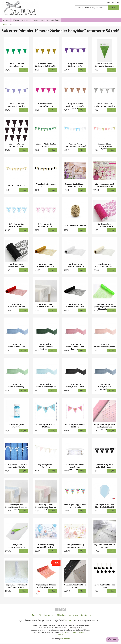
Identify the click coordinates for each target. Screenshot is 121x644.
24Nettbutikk (65, 639)
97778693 (69, 621)
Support (35, 20)
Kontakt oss (55, 20)
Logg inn (44, 20)
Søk (114, 8)
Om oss (25, 20)
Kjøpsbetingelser (47, 616)
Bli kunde (16, 20)
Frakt (34, 616)
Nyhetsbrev (86, 616)
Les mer (65, 633)
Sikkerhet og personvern (68, 616)
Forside (6, 20)
